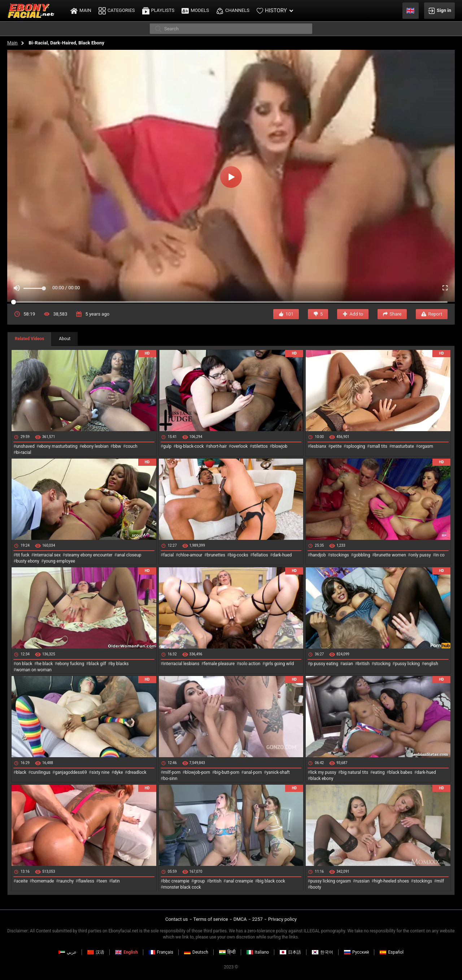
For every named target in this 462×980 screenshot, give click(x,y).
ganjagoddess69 (71, 772)
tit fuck (23, 555)
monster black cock (182, 887)
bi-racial (23, 452)
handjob (318, 555)
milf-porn (172, 772)
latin (116, 881)
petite (336, 446)
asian (348, 664)
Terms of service (211, 919)
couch (132, 446)
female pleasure (219, 664)
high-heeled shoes (391, 881)
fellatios (260, 555)
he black (45, 664)
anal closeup (129, 555)
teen (103, 881)
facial (168, 555)
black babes (401, 772)
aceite (22, 881)
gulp (167, 446)
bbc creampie (176, 881)
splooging (356, 446)
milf (441, 881)
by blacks (119, 664)
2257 (258, 919)
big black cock (271, 881)
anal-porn (253, 772)
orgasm (426, 446)
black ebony (322, 779)
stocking (382, 664)
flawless (86, 881)
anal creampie (239, 881)
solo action (250, 664)
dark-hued (282, 555)
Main (12, 43)
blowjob (280, 446)
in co (440, 555)
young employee (59, 561)
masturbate (403, 446)
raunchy (66, 881)
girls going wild (279, 664)
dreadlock (137, 772)
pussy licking (407, 664)
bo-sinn (170, 779)
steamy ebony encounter (89, 555)
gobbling (362, 555)
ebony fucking (71, 664)
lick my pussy (323, 772)
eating (379, 772)
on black (24, 664)
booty (316, 887)
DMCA (240, 919)
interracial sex (47, 555)
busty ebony (27, 561)
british (364, 664)
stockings (340, 555)
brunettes (216, 555)
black (21, 772)
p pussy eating (324, 664)
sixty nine (100, 772)
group (199, 881)
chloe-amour (190, 555)
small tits (378, 446)
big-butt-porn (227, 772)
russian (363, 881)
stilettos (260, 446)
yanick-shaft (278, 772)
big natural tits (354, 772)
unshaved (25, 446)
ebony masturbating (58, 446)
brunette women (390, 555)
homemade (43, 881)
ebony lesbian (95, 446)
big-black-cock (190, 446)
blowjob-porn (198, 772)
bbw (117, 446)
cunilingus (40, 772)
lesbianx (318, 446)
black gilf (97, 664)
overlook (240, 446)
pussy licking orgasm (331, 881)
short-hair (217, 446)
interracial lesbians (181, 664)
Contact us (177, 919)
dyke (119, 772)
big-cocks (239, 555)
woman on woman (34, 670)
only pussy (420, 555)
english (431, 664)
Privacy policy (282, 919)
